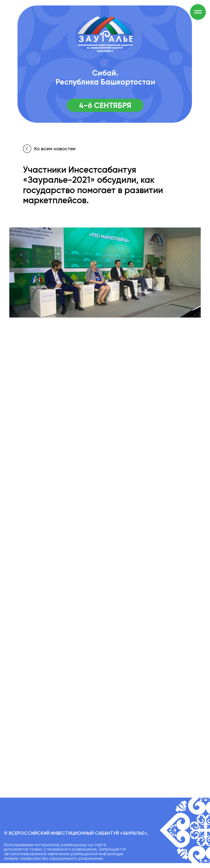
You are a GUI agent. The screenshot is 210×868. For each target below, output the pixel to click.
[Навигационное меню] (198, 12)
